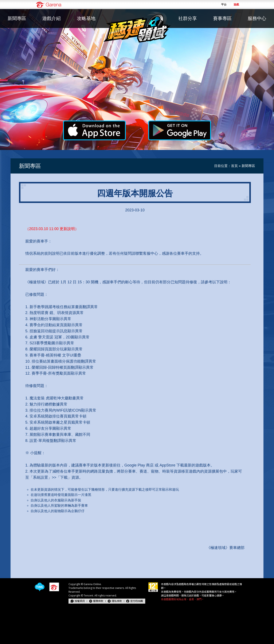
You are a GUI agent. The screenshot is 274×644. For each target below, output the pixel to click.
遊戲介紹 (51, 18)
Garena (49, 5)
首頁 (234, 166)
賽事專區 (222, 18)
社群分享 (188, 18)
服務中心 (257, 18)
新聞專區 (17, 18)
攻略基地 (86, 18)
